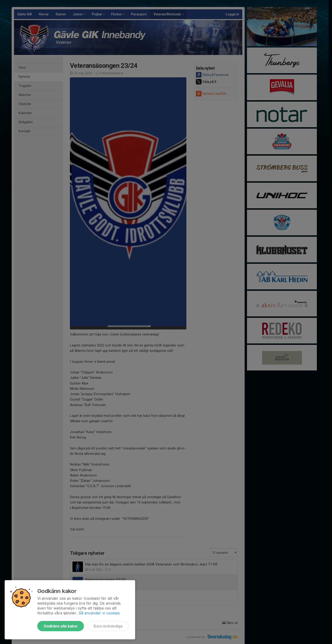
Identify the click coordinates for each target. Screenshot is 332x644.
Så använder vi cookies (99, 613)
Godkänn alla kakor (61, 626)
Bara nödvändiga (108, 626)
